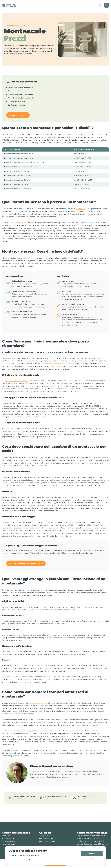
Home (6, 25)
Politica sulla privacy (48, 838)
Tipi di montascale (9, 838)
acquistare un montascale (39, 703)
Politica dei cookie (47, 836)
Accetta (92, 853)
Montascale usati (9, 841)
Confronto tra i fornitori (17, 105)
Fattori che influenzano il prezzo (20, 91)
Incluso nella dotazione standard (21, 94)
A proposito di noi (47, 833)
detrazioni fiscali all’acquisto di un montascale (60, 364)
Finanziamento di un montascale (21, 98)
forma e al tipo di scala (19, 223)
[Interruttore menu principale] (106, 5)
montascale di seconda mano (18, 381)
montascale (14, 134)
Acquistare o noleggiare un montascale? (25, 563)
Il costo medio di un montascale (20, 87)
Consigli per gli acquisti (17, 101)
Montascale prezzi (9, 836)
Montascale (6, 833)
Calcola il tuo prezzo (17, 115)
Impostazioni (92, 859)
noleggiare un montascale (35, 403)
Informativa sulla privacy (19, 860)
